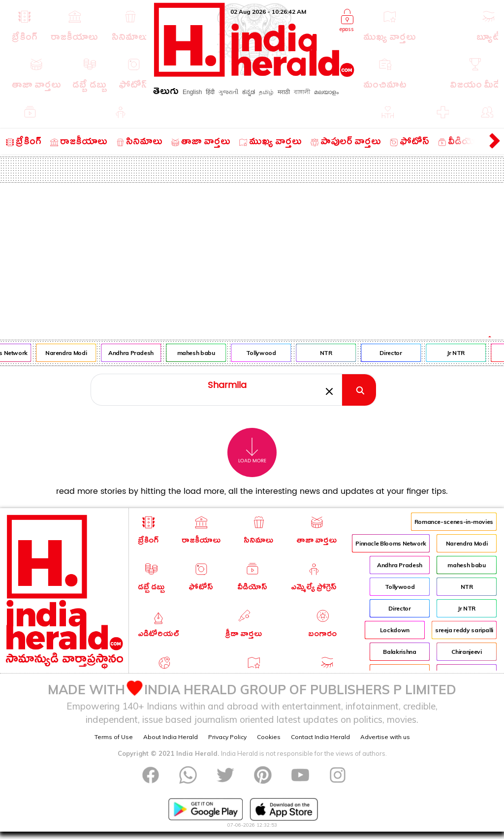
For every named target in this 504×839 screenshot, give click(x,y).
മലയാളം (326, 92)
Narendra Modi (69, 353)
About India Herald (171, 737)
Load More (252, 451)
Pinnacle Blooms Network (391, 543)
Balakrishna (399, 652)
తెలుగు (166, 93)
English (192, 92)
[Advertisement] (252, 257)
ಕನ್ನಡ (249, 92)
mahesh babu (199, 353)
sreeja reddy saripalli (464, 630)
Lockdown (395, 630)
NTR (329, 353)
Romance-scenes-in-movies (454, 522)
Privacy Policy (227, 737)
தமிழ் (266, 92)
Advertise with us (385, 737)
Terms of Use (114, 737)
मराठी (284, 92)
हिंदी (210, 92)
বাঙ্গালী (302, 92)
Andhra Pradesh (134, 353)
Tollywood (264, 353)
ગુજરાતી (228, 92)
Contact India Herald (320, 737)
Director (394, 353)
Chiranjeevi (466, 652)
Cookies (269, 737)
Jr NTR (459, 353)
